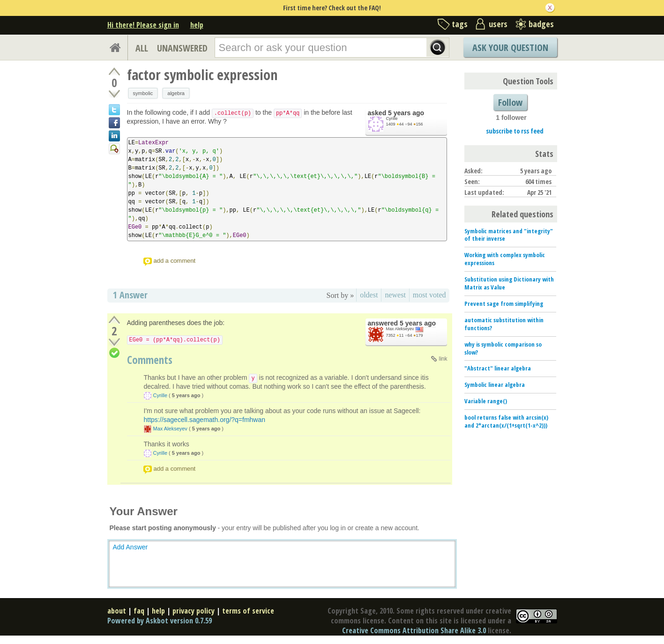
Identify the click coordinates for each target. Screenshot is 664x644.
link (443, 359)
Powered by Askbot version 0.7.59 (160, 621)
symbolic (143, 93)
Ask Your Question (510, 48)
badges (541, 24)
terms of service (248, 611)
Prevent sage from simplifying (504, 303)
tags (460, 24)
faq (139, 611)
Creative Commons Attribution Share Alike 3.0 (414, 630)
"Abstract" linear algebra (498, 368)
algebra (176, 93)
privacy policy (194, 611)
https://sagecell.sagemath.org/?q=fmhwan (205, 420)
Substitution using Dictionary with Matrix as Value (509, 283)
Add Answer (131, 547)
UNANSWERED (182, 48)
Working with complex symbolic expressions (505, 259)
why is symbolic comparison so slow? (503, 348)
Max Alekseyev (400, 329)
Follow (510, 102)
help (197, 25)
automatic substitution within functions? (504, 324)
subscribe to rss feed (515, 131)
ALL (142, 48)
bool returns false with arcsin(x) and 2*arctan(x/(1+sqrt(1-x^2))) (506, 421)
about (117, 611)
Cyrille (392, 118)
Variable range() (486, 401)
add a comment (175, 261)
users (498, 24)
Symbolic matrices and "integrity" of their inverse (509, 235)
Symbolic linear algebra (495, 385)
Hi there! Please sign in (143, 25)
